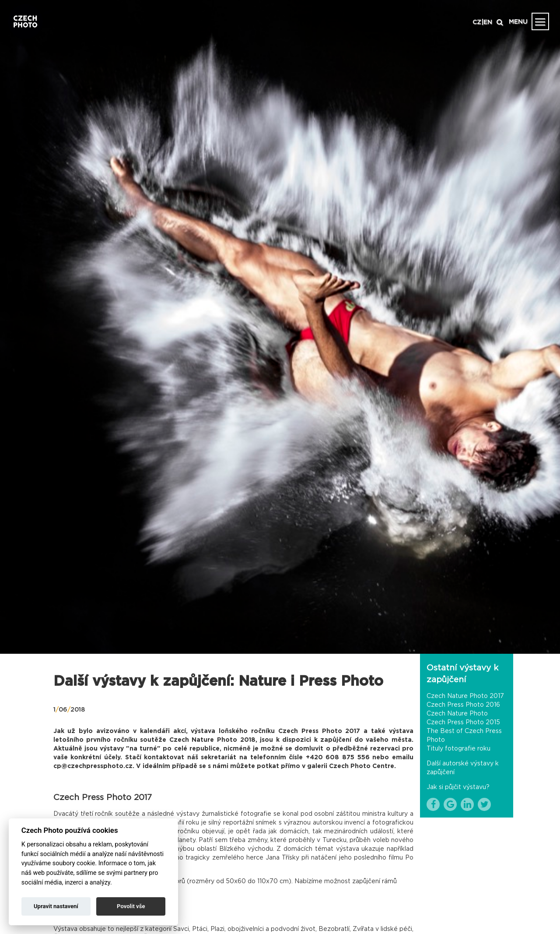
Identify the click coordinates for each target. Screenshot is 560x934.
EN (488, 22)
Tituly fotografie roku (458, 749)
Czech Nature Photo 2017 (465, 696)
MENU (518, 22)
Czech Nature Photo (457, 714)
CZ (477, 22)
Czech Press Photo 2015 (463, 723)
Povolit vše (131, 906)
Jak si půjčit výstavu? (458, 787)
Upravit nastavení (56, 906)
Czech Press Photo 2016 (463, 705)
